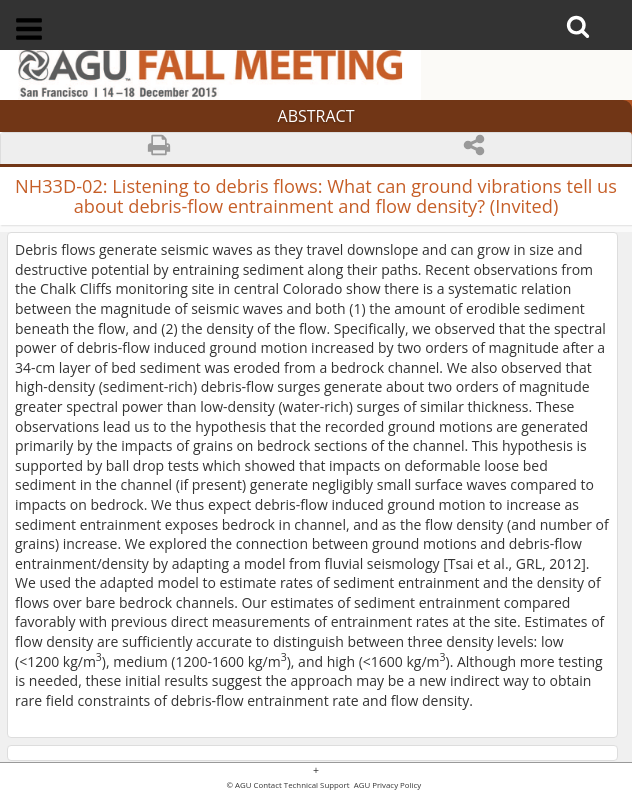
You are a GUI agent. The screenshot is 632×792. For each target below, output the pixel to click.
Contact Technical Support (302, 786)
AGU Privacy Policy (387, 786)
